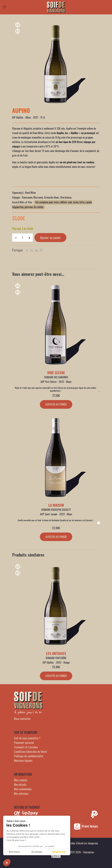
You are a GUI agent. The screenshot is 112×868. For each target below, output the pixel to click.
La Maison (56, 505)
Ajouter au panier (50, 238)
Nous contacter (22, 719)
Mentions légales (23, 760)
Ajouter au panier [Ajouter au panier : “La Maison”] (56, 537)
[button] (7, 863)
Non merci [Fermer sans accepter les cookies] (14, 852)
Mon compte (21, 780)
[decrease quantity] (16, 238)
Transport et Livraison (26, 747)
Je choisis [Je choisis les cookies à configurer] (37, 852)
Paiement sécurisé (24, 743)
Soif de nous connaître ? (27, 738)
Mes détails (20, 784)
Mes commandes (23, 789)
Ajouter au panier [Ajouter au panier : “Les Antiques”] (56, 676)
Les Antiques (56, 653)
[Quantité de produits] (22, 238)
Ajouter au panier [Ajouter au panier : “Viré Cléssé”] (56, 404)
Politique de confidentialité (29, 756)
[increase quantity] (29, 238)
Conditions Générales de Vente (30, 752)
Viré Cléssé (56, 373)
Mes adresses (21, 793)
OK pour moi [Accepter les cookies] (59, 852)
